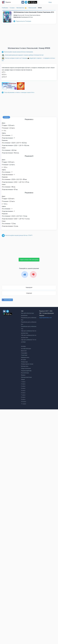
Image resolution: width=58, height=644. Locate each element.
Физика (23, 375)
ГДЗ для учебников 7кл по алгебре (29, 341)
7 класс (23, 395)
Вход (50, 2)
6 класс (23, 393)
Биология (24, 351)
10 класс (24, 402)
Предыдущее (29, 287)
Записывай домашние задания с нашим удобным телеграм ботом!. (23, 55)
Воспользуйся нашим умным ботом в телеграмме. (17, 52)
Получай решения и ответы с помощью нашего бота (18, 92)
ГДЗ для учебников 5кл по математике (29, 332)
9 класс (23, 399)
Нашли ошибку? (7, 300)
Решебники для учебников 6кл (29, 323)
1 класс (23, 382)
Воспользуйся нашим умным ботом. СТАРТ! (17, 235)
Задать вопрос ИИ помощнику (29, 260)
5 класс (23, 391)
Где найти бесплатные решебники (27, 314)
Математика (25, 366)
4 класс (23, 388)
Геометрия (24, 355)
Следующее (29, 293)
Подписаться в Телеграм (22, 21)
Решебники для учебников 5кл (29, 319)
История (23, 360)
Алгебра (23, 346)
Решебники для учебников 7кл (29, 328)
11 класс (24, 404)
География (24, 353)
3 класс (23, 386)
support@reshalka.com (45, 318)
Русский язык (25, 373)
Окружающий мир (26, 371)
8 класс (23, 397)
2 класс (23, 384)
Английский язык (26, 349)
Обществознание (26, 368)
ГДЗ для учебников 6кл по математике (29, 336)
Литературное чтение (27, 364)
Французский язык (26, 377)
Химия (23, 379)
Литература (24, 362)
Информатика (25, 357)
